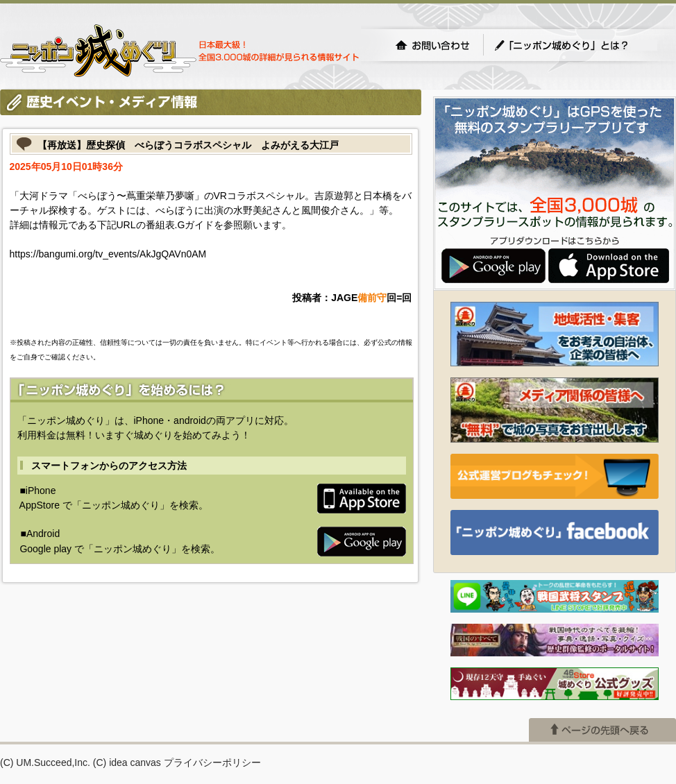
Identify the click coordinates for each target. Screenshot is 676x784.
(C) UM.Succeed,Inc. (45, 762)
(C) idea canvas (127, 762)
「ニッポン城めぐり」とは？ (575, 45)
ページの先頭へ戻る (602, 730)
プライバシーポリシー (212, 762)
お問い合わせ (432, 45)
